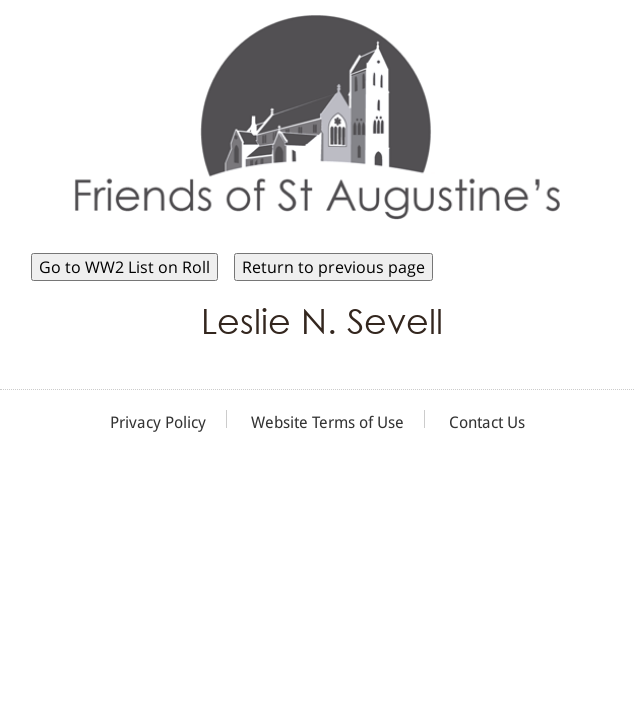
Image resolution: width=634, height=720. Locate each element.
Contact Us (487, 422)
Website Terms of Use (327, 422)
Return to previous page (333, 267)
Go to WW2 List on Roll (124, 267)
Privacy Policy (158, 422)
